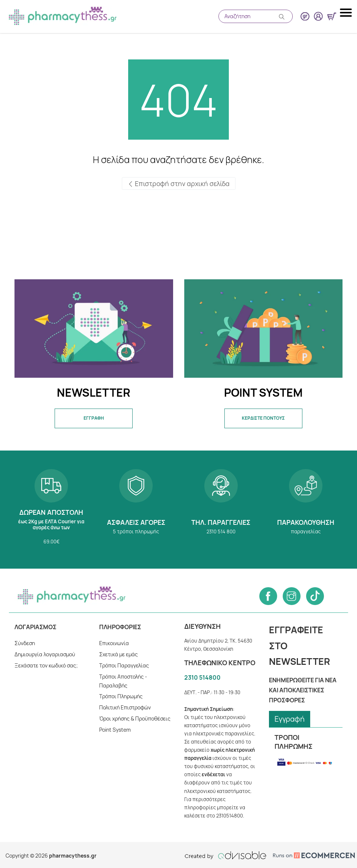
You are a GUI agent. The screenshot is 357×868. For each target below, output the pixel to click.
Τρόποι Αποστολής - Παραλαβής (124, 681)
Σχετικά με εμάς (119, 654)
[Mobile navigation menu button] (347, 13)
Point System (115, 730)
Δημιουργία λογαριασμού (45, 654)
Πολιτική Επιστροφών (125, 707)
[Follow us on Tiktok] (315, 596)
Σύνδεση (25, 643)
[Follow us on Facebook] (268, 596)
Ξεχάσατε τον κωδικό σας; (46, 665)
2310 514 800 (221, 510)
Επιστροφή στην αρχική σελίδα (178, 183)
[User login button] (318, 16)
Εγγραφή (290, 719)
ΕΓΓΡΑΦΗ (94, 418)
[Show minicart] (332, 16)
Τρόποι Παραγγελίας (124, 665)
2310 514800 (202, 677)
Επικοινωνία (114, 643)
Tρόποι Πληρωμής (121, 696)
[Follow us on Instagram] (292, 596)
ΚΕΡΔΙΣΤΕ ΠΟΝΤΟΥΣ (263, 418)
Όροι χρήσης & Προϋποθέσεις (135, 719)
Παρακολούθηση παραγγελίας (306, 510)
